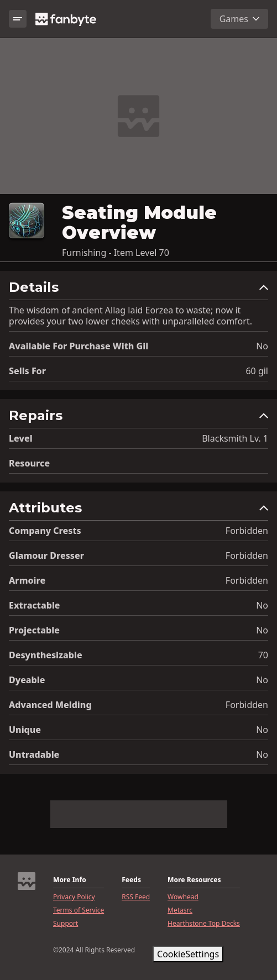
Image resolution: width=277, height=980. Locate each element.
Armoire (27, 580)
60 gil (257, 371)
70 (263, 655)
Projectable (34, 630)
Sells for (27, 371)
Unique (25, 730)
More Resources (194, 880)
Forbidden (247, 531)
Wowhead (183, 897)
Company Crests (45, 531)
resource (29, 463)
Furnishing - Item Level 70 (116, 253)
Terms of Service (79, 910)
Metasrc (180, 910)
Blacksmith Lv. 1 (235, 438)
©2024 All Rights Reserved (94, 950)
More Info (70, 880)
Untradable (34, 754)
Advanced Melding (50, 705)
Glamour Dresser (46, 555)
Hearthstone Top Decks (204, 924)
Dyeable (27, 680)
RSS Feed (136, 897)
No (262, 346)
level (21, 438)
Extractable (35, 605)
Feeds (131, 880)
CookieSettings (188, 954)
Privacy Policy (74, 897)
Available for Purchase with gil (79, 346)
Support (66, 924)
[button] (138, 290)
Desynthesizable (46, 655)
